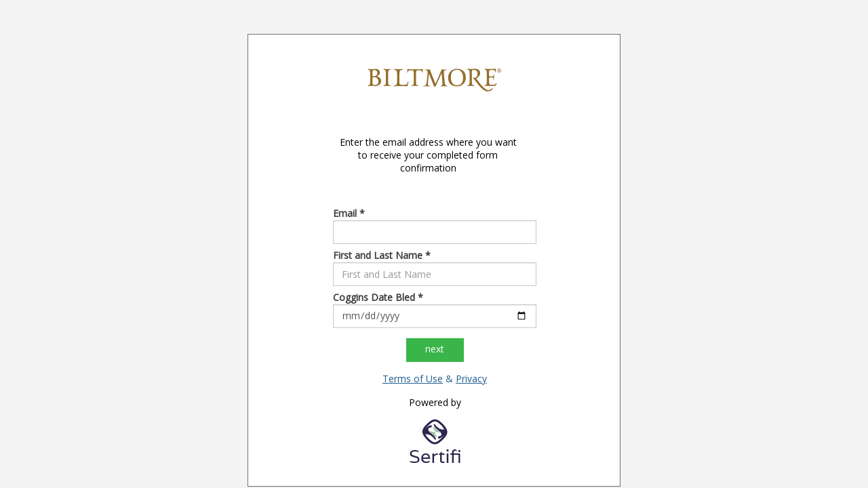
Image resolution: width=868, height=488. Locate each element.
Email (349, 213)
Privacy (471, 379)
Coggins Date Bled (378, 297)
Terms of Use (413, 379)
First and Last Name (382, 255)
